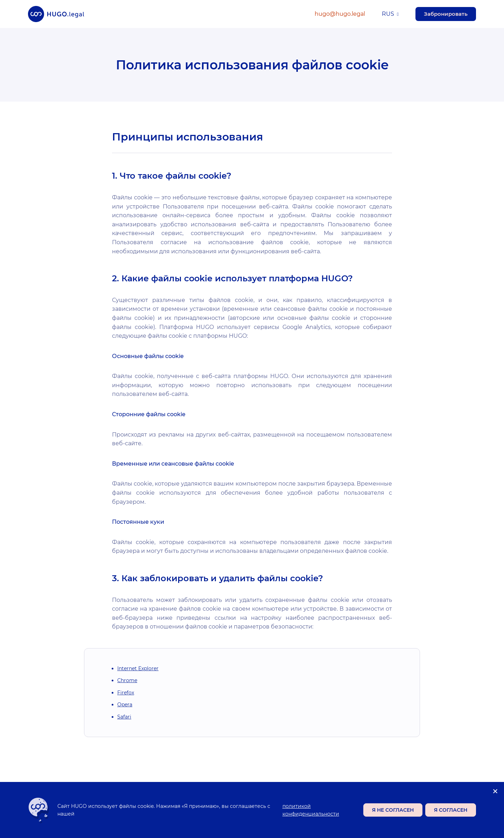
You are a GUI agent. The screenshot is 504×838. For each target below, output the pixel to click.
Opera (125, 705)
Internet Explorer (138, 668)
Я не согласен (393, 810)
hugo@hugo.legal (340, 14)
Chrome (127, 680)
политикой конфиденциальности (311, 810)
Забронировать (446, 14)
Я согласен (451, 810)
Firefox (126, 693)
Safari (124, 717)
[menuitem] (390, 14)
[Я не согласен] (495, 791)
